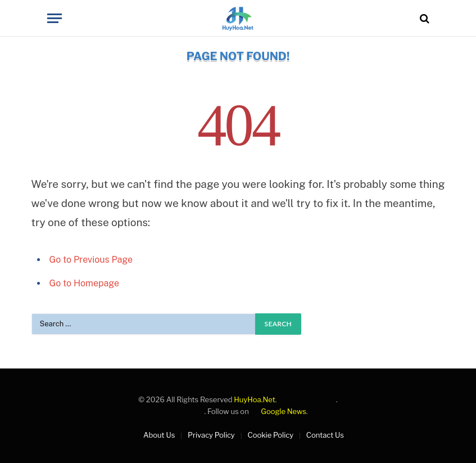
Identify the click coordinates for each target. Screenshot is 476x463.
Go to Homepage (85, 283)
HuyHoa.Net (254, 399)
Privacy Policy (211, 435)
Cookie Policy (270, 435)
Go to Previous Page (91, 260)
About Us (159, 435)
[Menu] (55, 18)
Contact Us (325, 435)
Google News (278, 411)
